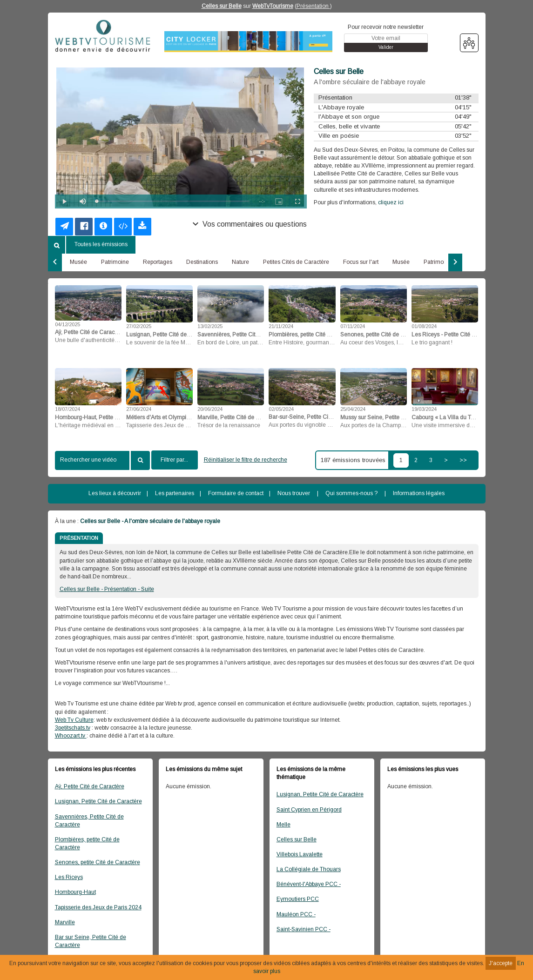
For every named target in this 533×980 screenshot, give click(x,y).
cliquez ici (391, 202)
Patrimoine (115, 262)
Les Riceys (69, 877)
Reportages (158, 262)
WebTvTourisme (273, 6)
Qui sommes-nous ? (351, 493)
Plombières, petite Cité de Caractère (87, 843)
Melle (283, 825)
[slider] (173, 201)
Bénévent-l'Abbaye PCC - (309, 884)
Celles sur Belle (222, 6)
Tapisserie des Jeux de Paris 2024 (98, 907)
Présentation (313, 6)
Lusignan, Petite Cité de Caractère (98, 801)
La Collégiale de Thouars (309, 869)
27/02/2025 (139, 326)
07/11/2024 (353, 326)
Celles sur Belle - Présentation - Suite (107, 589)
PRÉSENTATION (79, 538)
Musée (78, 262)
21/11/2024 (281, 326)
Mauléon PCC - (296, 914)
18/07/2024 (67, 409)
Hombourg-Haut (75, 892)
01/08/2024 (424, 326)
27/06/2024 (139, 409)
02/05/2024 (281, 409)
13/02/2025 (210, 326)
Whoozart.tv (71, 736)
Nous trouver (294, 493)
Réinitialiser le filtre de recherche (246, 460)
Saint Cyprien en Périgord (309, 810)
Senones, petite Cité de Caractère (98, 862)
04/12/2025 (67, 324)
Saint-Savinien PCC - (304, 929)
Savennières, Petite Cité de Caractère (89, 821)
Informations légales (419, 493)
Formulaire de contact (236, 493)
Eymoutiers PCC (298, 899)
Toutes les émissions (101, 244)
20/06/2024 (210, 409)
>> (463, 460)
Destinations (202, 262)
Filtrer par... (174, 460)
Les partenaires (175, 493)
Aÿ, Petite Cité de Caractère (90, 786)
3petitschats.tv (73, 728)
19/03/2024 (424, 409)
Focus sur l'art (361, 262)
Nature (240, 262)
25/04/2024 (353, 409)
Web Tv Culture (74, 720)
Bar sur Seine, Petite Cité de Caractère (91, 941)
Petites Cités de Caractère (296, 262)
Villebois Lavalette (300, 854)
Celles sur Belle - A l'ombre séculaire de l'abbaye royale (150, 521)
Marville (65, 922)
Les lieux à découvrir (115, 493)
